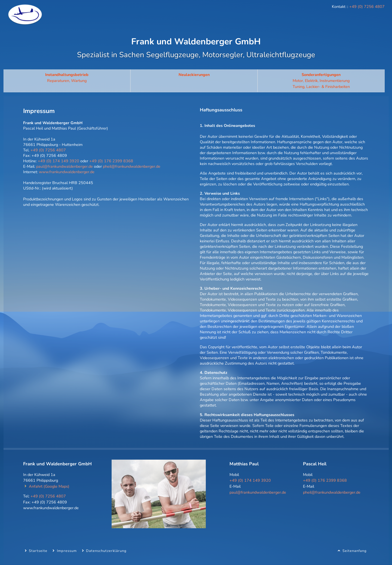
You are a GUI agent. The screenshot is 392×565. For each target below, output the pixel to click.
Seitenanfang (355, 551)
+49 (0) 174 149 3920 (59, 161)
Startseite (38, 551)
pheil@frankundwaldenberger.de (132, 166)
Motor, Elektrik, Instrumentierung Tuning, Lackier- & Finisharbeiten (321, 80)
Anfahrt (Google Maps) (49, 486)
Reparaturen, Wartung (67, 78)
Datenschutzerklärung (106, 551)
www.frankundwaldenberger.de (67, 172)
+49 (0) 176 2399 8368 (111, 161)
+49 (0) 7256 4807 (367, 7)
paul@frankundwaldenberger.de (65, 166)
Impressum (67, 551)
